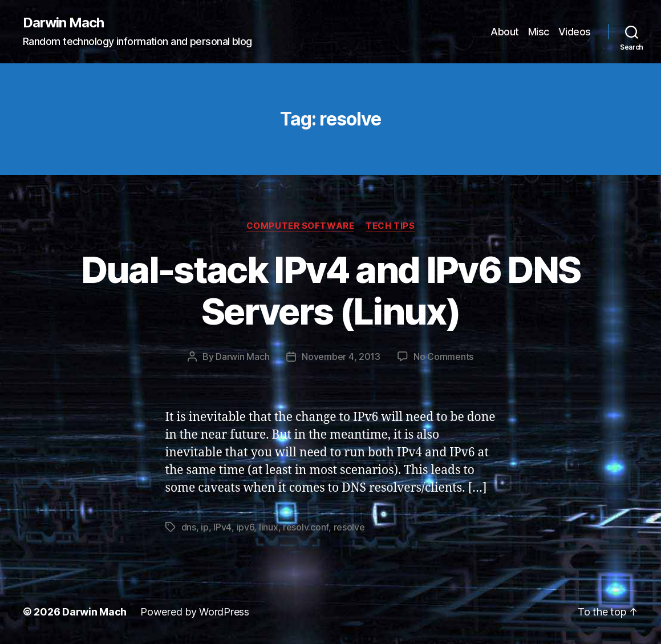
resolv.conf (306, 527)
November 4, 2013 (341, 357)
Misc (539, 32)
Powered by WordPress (195, 612)
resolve (349, 527)
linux (269, 527)
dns (189, 527)
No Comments (443, 357)
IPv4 (222, 527)
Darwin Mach (63, 23)
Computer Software (300, 226)
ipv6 (246, 527)
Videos (575, 32)
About (505, 32)
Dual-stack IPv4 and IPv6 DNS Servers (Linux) (331, 290)
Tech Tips (390, 226)
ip (204, 527)
